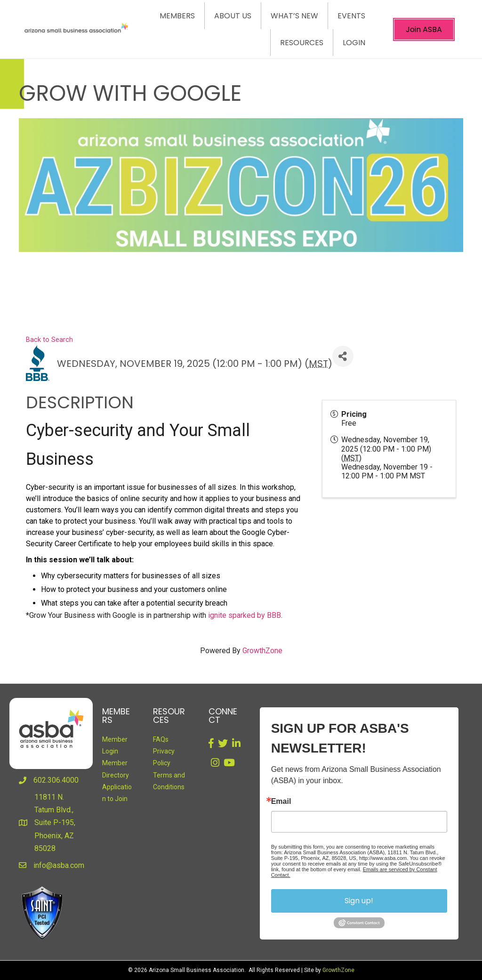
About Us (233, 16)
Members (177, 16)
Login (354, 43)
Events (351, 16)
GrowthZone (262, 651)
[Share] (343, 356)
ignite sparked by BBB (245, 615)
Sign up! (359, 901)
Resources (302, 43)
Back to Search (49, 340)
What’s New (294, 16)
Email (281, 802)
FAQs (161, 739)
